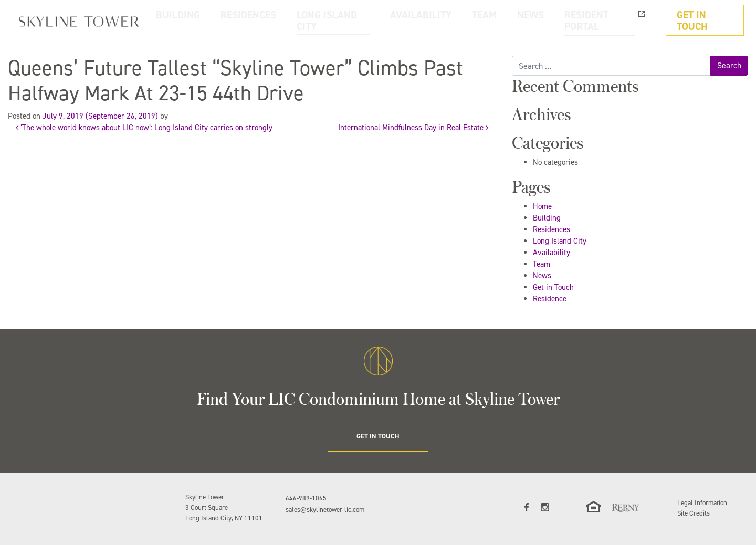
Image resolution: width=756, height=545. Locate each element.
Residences (552, 229)
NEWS (561, 20)
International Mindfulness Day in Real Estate (413, 128)
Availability (552, 253)
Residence (550, 299)
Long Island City (560, 241)
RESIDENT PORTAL (619, 20)
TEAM (523, 20)
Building (547, 218)
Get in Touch (553, 287)
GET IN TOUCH (710, 20)
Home (542, 206)
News (542, 276)
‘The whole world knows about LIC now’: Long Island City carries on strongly (144, 128)
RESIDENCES (337, 20)
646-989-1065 (306, 498)
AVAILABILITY (474, 20)
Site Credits (694, 513)
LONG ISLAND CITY (404, 20)
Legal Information (702, 503)
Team (542, 264)
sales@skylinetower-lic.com (325, 510)
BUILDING (282, 20)
